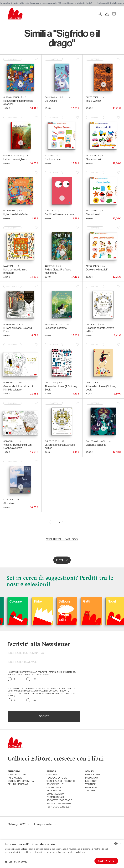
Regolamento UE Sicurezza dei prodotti (61, 780)
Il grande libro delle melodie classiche (18, 102)
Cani (6, 601)
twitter (90, 791)
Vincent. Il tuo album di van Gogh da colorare (17, 446)
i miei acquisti (16, 778)
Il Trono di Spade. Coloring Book (18, 330)
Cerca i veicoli (93, 159)
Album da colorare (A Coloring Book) (61, 388)
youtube (90, 784)
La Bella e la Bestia (96, 445)
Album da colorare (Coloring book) (101, 388)
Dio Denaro (51, 101)
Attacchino (9, 503)
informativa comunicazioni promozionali (56, 794)
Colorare (58, 601)
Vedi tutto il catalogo (62, 539)
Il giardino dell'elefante (15, 214)
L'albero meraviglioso (15, 159)
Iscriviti (44, 716)
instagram (92, 778)
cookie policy (55, 788)
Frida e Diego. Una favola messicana (58, 271)
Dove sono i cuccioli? (97, 270)
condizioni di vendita (21, 781)
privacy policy (55, 784)
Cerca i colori (93, 214)
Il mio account (17, 775)
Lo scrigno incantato (56, 328)
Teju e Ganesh (94, 101)
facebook (91, 781)
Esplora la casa (53, 159)
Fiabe (80, 601)
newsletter (93, 775)
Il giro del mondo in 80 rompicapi (15, 271)
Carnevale (35, 601)
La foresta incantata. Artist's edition (60, 446)
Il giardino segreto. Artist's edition (100, 330)
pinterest (91, 788)
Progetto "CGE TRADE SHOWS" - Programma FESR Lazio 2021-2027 (59, 804)
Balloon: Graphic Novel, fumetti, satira (107, 610)
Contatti (52, 775)
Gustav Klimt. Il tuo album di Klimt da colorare (18, 388)
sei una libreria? (18, 784)
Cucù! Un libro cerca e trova (59, 214)
